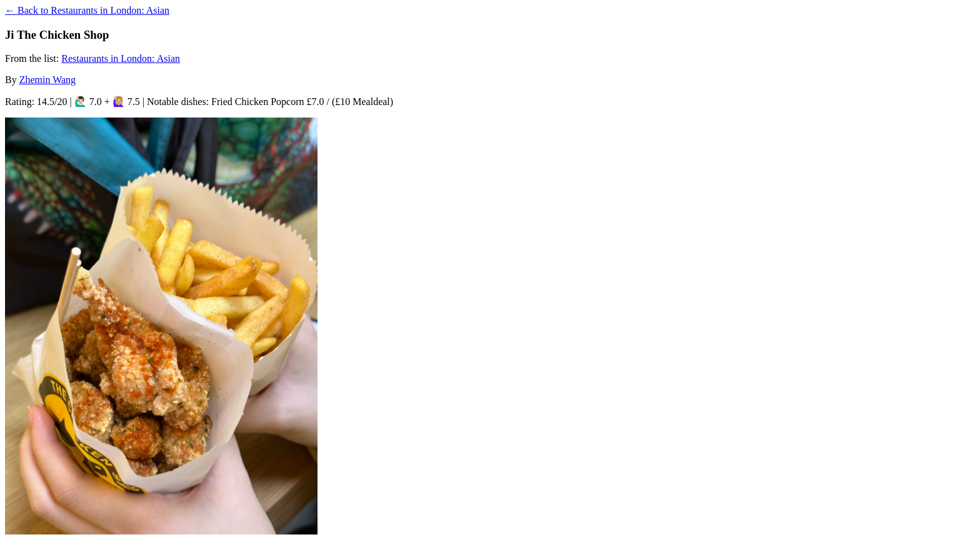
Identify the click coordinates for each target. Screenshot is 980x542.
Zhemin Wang (47, 80)
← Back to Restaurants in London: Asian (87, 10)
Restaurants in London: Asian (121, 58)
